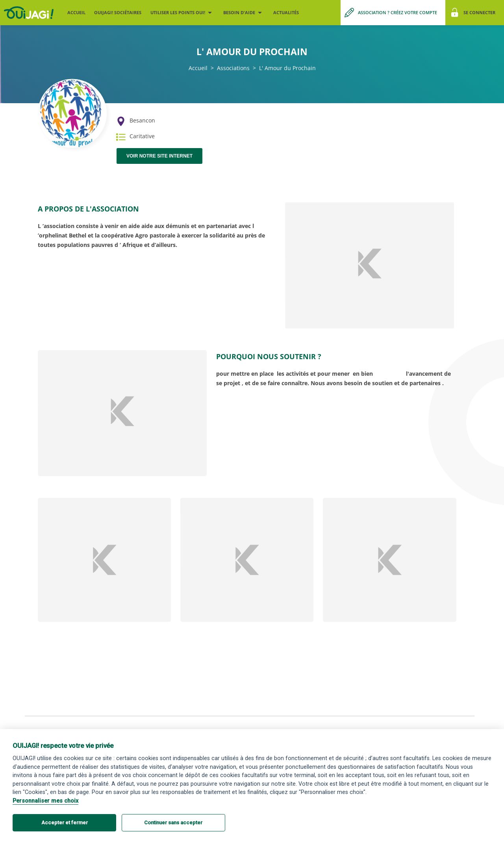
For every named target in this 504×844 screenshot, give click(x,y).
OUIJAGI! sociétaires (118, 12)
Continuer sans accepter (173, 823)
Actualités (286, 12)
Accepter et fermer (65, 823)
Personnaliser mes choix (45, 801)
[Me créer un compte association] (393, 13)
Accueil (76, 12)
